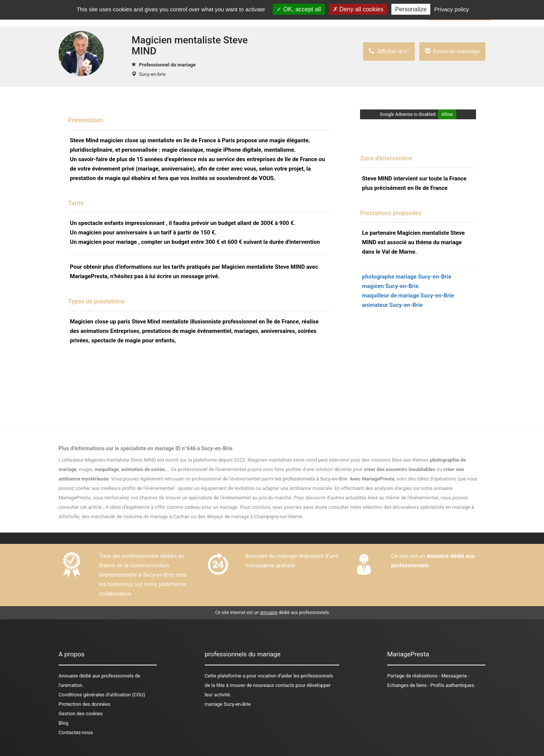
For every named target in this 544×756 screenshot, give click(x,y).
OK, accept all (299, 9)
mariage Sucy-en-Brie (228, 704)
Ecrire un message (452, 51)
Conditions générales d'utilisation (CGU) (102, 695)
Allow (447, 114)
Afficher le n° (389, 51)
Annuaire (68, 676)
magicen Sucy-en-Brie (390, 286)
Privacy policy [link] (452, 9)
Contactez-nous (76, 732)
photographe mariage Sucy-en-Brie (407, 277)
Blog (63, 723)
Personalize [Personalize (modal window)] (411, 9)
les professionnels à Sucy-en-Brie (311, 479)
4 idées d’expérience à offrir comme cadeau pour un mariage (171, 507)
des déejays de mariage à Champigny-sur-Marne (250, 517)
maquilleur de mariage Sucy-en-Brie (408, 296)
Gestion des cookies (81, 714)
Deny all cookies (358, 9)
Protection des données (84, 704)
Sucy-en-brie (152, 74)
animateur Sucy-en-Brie (392, 305)
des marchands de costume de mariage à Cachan (136, 517)
